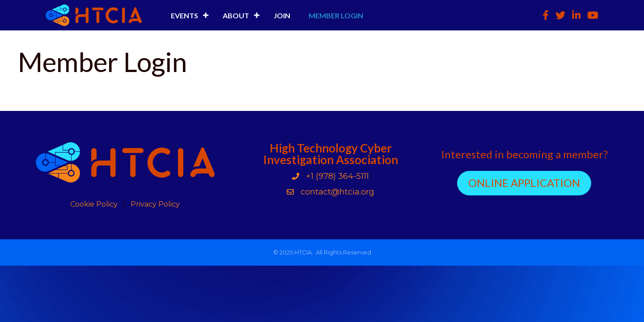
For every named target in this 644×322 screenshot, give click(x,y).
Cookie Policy (94, 204)
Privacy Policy (155, 204)
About (236, 15)
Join (282, 15)
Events (184, 15)
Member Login (336, 15)
